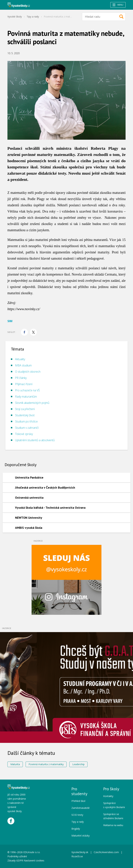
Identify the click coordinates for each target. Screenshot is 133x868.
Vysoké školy (15, 17)
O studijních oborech (28, 372)
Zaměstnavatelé (81, 808)
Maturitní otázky (81, 836)
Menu (118, 5)
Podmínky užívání (17, 856)
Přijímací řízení (24, 384)
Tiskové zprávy (24, 434)
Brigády (76, 829)
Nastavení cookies (34, 860)
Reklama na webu (113, 825)
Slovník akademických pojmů (32, 403)
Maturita (15, 764)
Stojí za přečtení (25, 409)
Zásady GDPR (15, 860)
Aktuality (20, 359)
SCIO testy (77, 815)
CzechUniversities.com (106, 852)
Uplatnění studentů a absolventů (35, 440)
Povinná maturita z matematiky (46, 764)
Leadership (78, 764)
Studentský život (25, 415)
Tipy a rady (33, 17)
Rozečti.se (77, 856)
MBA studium (23, 365)
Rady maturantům (26, 397)
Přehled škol (78, 801)
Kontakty (108, 796)
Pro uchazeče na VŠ (27, 390)
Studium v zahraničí (27, 428)
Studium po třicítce (26, 421)
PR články (21, 378)
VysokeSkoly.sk (80, 852)
